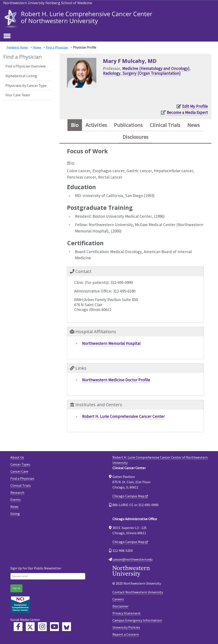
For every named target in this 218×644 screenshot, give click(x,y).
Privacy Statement (127, 613)
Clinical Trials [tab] (165, 125)
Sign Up (16, 588)
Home (37, 47)
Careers (118, 599)
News (14, 507)
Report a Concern (126, 634)
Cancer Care (19, 471)
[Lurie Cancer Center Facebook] (18, 627)
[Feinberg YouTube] (54, 627)
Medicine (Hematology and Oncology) (156, 68)
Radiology (112, 73)
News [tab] (194, 125)
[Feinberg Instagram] (42, 627)
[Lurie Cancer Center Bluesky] (67, 627)
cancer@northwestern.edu (132, 559)
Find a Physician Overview (25, 66)
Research (17, 492)
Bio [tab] (75, 125)
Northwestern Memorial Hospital (111, 343)
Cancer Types (20, 464)
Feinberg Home (17, 47)
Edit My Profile (195, 106)
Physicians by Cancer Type (26, 86)
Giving (15, 514)
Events (16, 499)
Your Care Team (18, 95)
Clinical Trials (21, 485)
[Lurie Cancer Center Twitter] (30, 627)
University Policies (126, 627)
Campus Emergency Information (137, 620)
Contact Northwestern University (138, 592)
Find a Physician (57, 47)
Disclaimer (120, 606)
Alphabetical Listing (21, 76)
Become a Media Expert (187, 112)
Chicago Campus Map (128, 496)
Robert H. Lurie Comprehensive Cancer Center (123, 416)
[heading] (79, 18)
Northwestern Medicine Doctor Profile (116, 380)
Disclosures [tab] (135, 137)
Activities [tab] (96, 125)
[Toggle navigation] (7, 36)
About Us (17, 457)
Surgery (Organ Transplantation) (152, 73)
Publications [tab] (128, 125)
